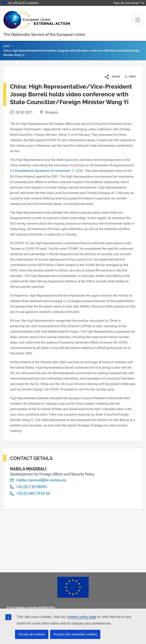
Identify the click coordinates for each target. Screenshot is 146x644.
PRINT (129, 77)
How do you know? (129, 3)
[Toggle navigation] (138, 20)
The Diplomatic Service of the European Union (44, 34)
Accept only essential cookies (75, 634)
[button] (113, 77)
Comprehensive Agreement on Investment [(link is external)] (44, 171)
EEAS (6, 46)
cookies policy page (82, 617)
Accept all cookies (32, 634)
